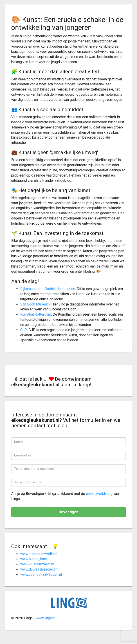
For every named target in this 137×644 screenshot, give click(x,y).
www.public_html (34, 559)
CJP (24, 330)
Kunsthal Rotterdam (36, 314)
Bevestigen (68, 512)
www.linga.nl (45, 618)
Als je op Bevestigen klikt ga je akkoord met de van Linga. (65, 496)
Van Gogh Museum (35, 304)
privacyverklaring (99, 494)
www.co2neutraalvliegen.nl (41, 574)
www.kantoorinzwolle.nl (39, 554)
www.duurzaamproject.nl (39, 569)
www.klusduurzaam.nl (37, 564)
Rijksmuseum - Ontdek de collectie (48, 289)
